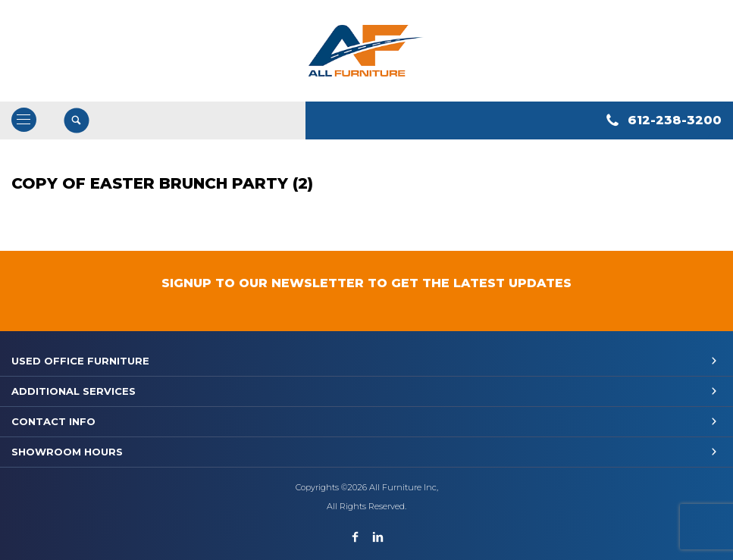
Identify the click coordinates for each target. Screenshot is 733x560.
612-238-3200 (675, 120)
